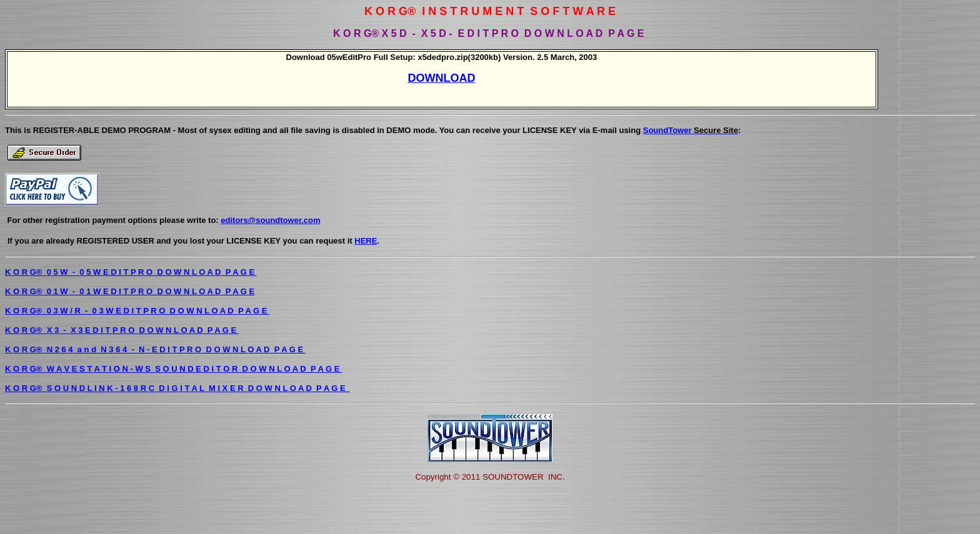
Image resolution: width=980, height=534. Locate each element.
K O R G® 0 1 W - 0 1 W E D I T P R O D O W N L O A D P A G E (130, 291)
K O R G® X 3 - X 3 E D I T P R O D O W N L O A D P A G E (122, 330)
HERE (366, 241)
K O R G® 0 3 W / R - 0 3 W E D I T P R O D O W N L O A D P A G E (137, 311)
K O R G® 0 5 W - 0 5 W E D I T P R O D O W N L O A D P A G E (131, 272)
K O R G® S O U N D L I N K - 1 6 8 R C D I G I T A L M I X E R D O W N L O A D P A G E (177, 388)
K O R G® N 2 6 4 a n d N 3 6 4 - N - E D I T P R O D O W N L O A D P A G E (155, 349)
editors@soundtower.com (270, 220)
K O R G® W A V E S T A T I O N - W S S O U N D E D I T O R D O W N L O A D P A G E (173, 369)
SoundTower (691, 130)
